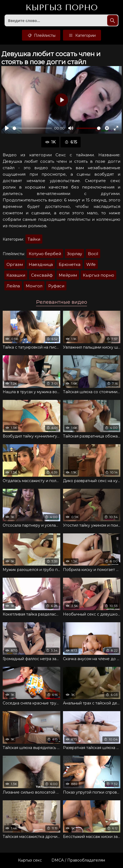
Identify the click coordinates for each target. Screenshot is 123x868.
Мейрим (68, 275)
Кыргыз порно (98, 275)
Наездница (41, 264)
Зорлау (74, 254)
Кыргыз (61, 8)
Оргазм (15, 264)
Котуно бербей (45, 254)
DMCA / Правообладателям (78, 860)
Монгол (34, 286)
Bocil (93, 254)
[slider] (32, 128)
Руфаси (56, 286)
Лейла (13, 286)
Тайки (34, 239)
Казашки (16, 275)
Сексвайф (42, 275)
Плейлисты (41, 35)
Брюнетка (70, 264)
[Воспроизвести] (7, 128)
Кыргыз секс (30, 860)
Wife (91, 264)
